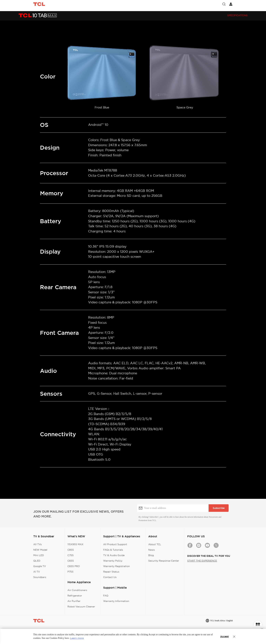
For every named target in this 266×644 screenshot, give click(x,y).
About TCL (155, 544)
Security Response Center (164, 561)
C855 (71, 550)
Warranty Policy (113, 561)
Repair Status (111, 572)
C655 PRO (74, 566)
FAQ (106, 596)
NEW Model (40, 550)
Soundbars (40, 577)
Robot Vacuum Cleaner (81, 607)
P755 (70, 572)
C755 (71, 555)
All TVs (37, 544)
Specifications (237, 15)
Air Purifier (74, 601)
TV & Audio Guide (114, 555)
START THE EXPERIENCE (202, 561)
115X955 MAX (75, 544)
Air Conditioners (77, 590)
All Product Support (115, 544)
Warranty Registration (117, 566)
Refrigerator (75, 596)
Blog (151, 555)
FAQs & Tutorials (113, 550)
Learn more (77, 638)
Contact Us (110, 577)
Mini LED (39, 555)
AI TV (37, 572)
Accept (224, 636)
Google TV (40, 566)
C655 (71, 561)
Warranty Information (116, 601)
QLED (37, 561)
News (152, 550)
